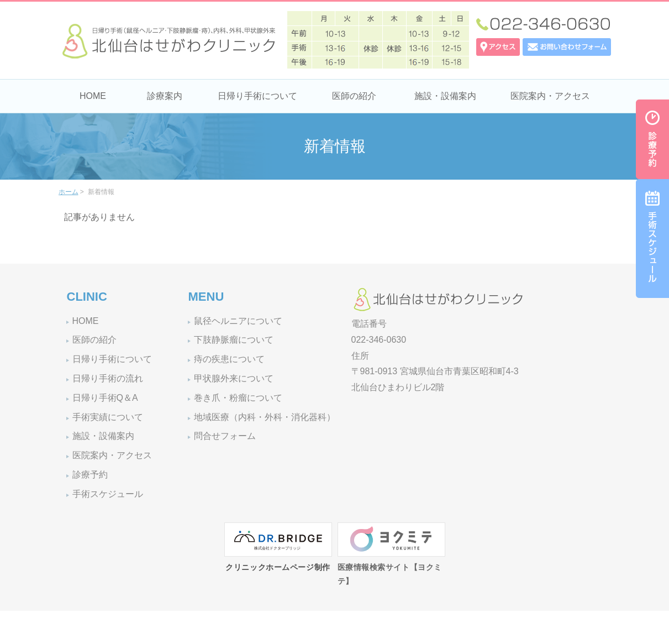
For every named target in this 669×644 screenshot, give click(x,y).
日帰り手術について (257, 96)
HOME (93, 96)
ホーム (69, 192)
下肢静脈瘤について (234, 340)
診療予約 (90, 475)
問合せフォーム (225, 436)
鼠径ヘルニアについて (238, 321)
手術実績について (108, 417)
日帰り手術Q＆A (105, 398)
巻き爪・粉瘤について (238, 398)
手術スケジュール (108, 494)
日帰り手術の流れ (108, 378)
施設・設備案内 (445, 96)
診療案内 (165, 96)
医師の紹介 (354, 96)
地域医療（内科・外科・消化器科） (265, 417)
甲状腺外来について (234, 378)
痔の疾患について (229, 359)
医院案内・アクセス (550, 96)
